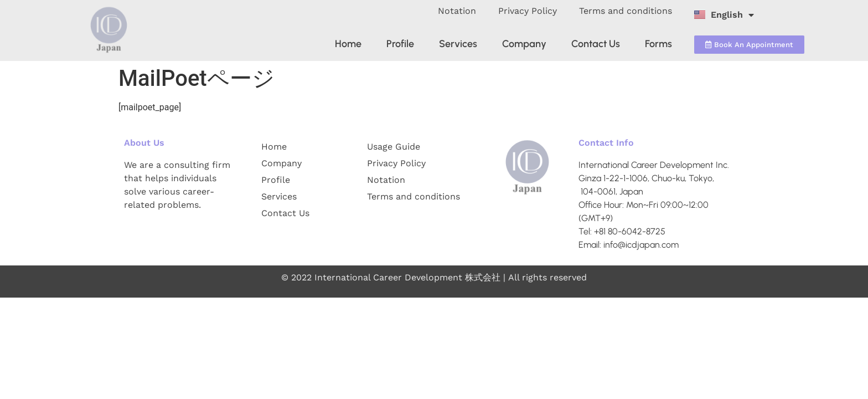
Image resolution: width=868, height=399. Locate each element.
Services (458, 44)
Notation (457, 11)
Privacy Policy (528, 11)
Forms (658, 44)
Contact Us (596, 44)
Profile (400, 44)
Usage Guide (394, 147)
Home (348, 44)
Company (524, 44)
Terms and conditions (626, 11)
